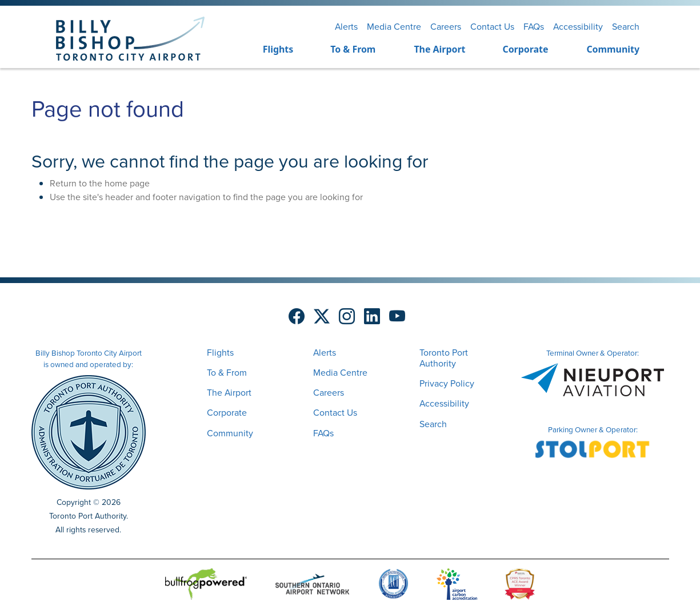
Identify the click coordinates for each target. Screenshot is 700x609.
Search (626, 27)
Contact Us (492, 27)
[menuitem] (264, 50)
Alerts (346, 27)
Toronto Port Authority (444, 358)
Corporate (525, 49)
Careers (446, 27)
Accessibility (578, 27)
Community (613, 49)
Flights (278, 49)
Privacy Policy (447, 383)
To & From (353, 49)
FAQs (534, 27)
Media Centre (394, 27)
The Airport (439, 49)
